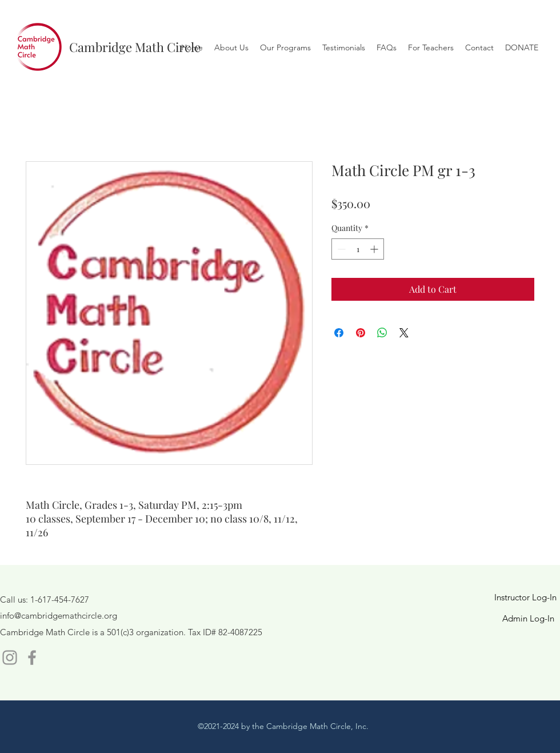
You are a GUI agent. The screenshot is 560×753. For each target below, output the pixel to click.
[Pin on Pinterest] (361, 333)
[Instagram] (10, 658)
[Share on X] (404, 333)
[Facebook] (32, 658)
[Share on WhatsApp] (382, 333)
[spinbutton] (358, 249)
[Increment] (375, 249)
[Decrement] (340, 249)
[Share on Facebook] (339, 333)
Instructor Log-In (525, 597)
